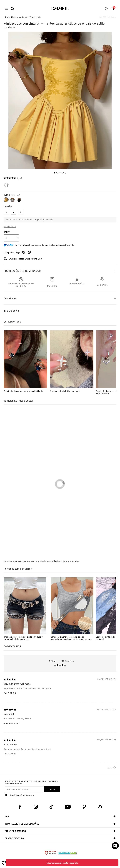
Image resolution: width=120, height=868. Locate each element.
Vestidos (23, 18)
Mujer (14, 18)
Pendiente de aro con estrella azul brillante (23, 392)
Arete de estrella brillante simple (65, 392)
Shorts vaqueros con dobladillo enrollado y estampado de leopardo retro (23, 639)
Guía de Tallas (10, 227)
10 (20, 179)
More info (70, 246)
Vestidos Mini (36, 18)
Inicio (6, 18)
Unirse (52, 790)
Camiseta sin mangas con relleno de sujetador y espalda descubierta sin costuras (41, 562)
